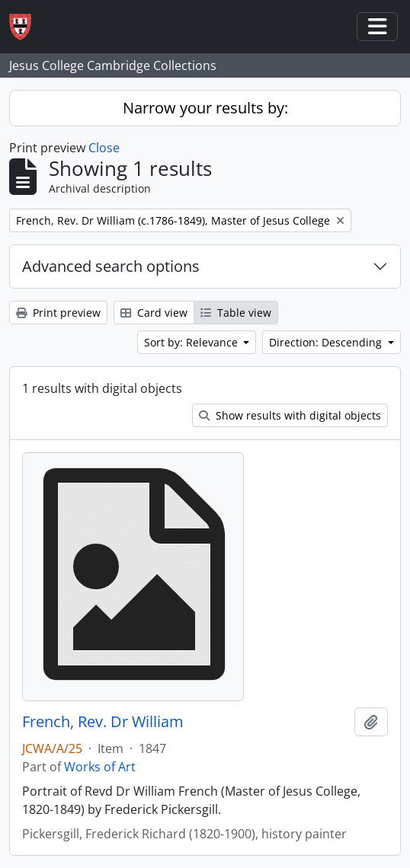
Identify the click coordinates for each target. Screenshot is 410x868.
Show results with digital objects (290, 415)
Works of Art (100, 767)
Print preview (58, 313)
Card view (154, 313)
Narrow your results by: (205, 108)
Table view (236, 313)
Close (104, 148)
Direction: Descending (327, 342)
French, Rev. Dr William (103, 722)
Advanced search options (111, 266)
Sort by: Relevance (192, 342)
